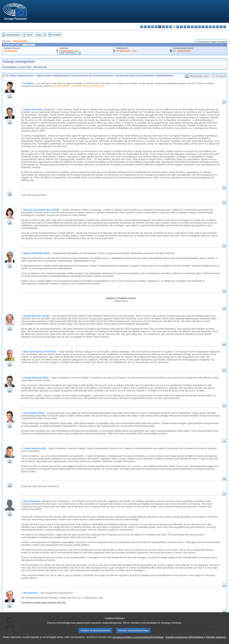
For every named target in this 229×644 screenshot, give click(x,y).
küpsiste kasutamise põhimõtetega (184, 641)
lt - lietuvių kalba (189, 27)
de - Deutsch (156, 27)
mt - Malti (196, 27)
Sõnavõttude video (199, 76)
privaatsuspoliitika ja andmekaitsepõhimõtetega (138, 641)
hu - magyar (192, 27)
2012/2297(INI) (20, 41)
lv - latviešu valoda (185, 27)
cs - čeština (149, 27)
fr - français (171, 27)
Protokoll (220, 76)
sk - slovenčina (214, 27)
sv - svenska (225, 27)
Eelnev (29, 35)
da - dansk (152, 27)
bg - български (142, 27)
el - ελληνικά (163, 27)
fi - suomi (221, 27)
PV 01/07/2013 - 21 (68, 51)
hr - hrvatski (178, 27)
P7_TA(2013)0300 (182, 51)
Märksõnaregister (13, 35)
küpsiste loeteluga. (216, 641)
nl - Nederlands (199, 27)
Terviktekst (56, 35)
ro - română (210, 27)
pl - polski (203, 27)
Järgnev (39, 35)
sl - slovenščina (217, 27)
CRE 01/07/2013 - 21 (70, 53)
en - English (167, 27)
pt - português (207, 27)
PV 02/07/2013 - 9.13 (126, 51)
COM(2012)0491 (61, 86)
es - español (145, 27)
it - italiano (181, 27)
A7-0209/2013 (11, 51)
